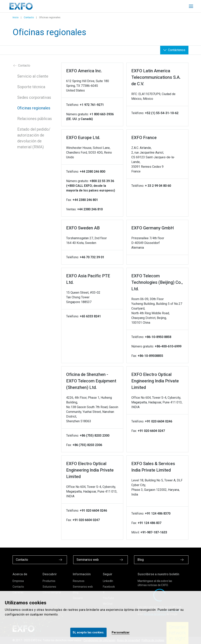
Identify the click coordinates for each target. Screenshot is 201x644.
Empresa (18, 581)
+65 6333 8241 (90, 316)
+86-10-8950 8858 (158, 337)
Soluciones (49, 587)
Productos (49, 581)
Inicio (16, 17)
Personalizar (121, 632)
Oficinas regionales (34, 108)
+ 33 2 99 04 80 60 (158, 186)
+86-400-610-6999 (168, 346)
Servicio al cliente (33, 76)
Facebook (109, 587)
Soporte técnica (31, 87)
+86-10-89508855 (150, 356)
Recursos (79, 581)
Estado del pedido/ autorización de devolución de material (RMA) (34, 138)
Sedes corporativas (34, 97)
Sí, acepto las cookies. (88, 632)
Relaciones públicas (35, 119)
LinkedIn (108, 581)
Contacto (29, 17)
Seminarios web (83, 587)
